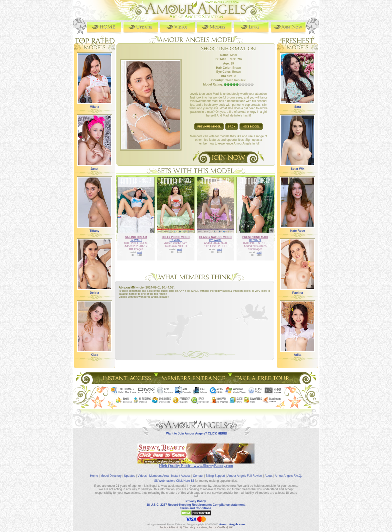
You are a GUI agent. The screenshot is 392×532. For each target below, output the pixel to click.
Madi (140, 252)
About (269, 472)
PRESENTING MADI (255, 237)
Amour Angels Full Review (245, 472)
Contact (198, 472)
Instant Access (181, 472)
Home (94, 472)
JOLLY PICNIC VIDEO (176, 237)
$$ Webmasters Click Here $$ (174, 477)
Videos (142, 472)
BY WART (136, 240)
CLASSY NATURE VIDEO (215, 237)
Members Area (159, 472)
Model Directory (111, 472)
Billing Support (215, 472)
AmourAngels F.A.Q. (288, 472)
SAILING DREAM (136, 237)
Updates (130, 472)
